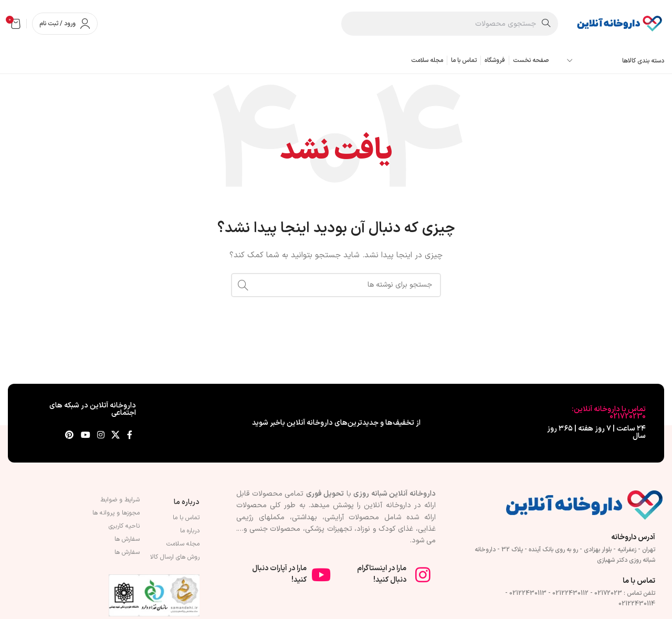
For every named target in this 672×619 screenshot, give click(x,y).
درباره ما (187, 502)
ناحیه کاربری (124, 526)
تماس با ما (186, 518)
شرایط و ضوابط (120, 500)
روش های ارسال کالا (175, 557)
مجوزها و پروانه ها (116, 513)
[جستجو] (450, 24)
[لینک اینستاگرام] (101, 436)
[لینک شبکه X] (116, 436)
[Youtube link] (85, 436)
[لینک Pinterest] (70, 436)
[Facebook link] (130, 436)
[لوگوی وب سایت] (619, 23)
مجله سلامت (183, 544)
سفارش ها (127, 539)
